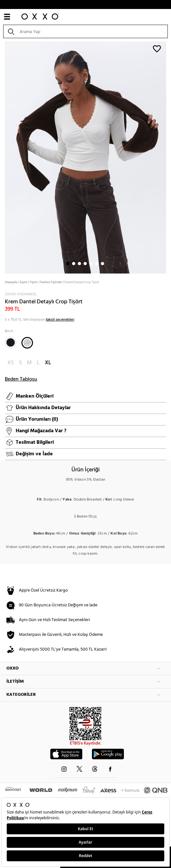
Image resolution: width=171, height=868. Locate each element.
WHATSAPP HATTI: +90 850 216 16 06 (86, 4)
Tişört (34, 282)
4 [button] (85, 264)
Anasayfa (11, 282)
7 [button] (102, 264)
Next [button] (3, 157)
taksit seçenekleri (60, 320)
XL (48, 363)
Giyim (23, 282)
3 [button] (79, 264)
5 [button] (91, 264)
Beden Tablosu (21, 379)
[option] (85, 157)
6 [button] (97, 264)
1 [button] (68, 264)
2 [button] (74, 264)
